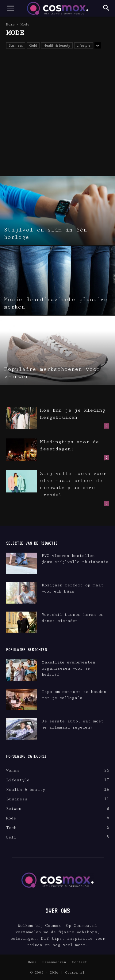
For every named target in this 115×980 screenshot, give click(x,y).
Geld (33, 45)
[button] (10, 8)
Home (10, 24)
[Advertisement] (57, 116)
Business (16, 45)
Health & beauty (57, 45)
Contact (79, 962)
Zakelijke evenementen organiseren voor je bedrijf (69, 668)
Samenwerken (54, 962)
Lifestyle (84, 45)
